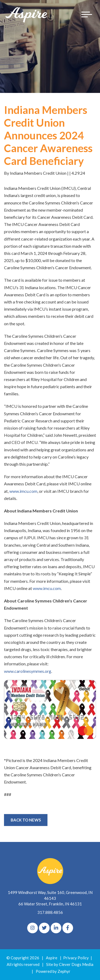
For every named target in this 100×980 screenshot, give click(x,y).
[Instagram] (33, 928)
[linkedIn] (56, 928)
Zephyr (64, 971)
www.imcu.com (23, 491)
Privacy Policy (76, 958)
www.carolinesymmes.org (28, 671)
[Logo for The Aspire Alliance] (27, 14)
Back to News (26, 820)
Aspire (52, 958)
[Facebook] (68, 928)
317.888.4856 (50, 912)
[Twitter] (44, 928)
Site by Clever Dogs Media (70, 964)
